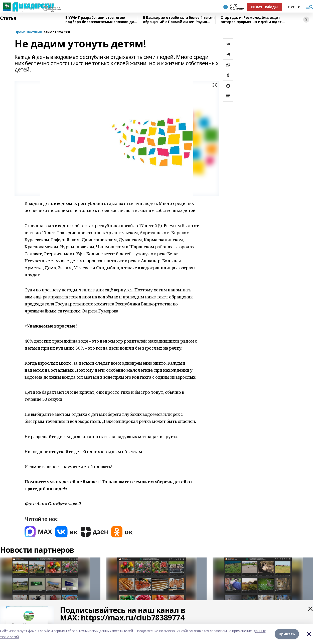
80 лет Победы (264, 7)
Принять (287, 634)
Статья (8, 18)
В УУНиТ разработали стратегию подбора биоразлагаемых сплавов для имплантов (101, 20)
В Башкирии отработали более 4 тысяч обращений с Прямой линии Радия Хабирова (179, 20)
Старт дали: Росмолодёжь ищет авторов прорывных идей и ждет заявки (251, 20)
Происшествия (28, 32)
